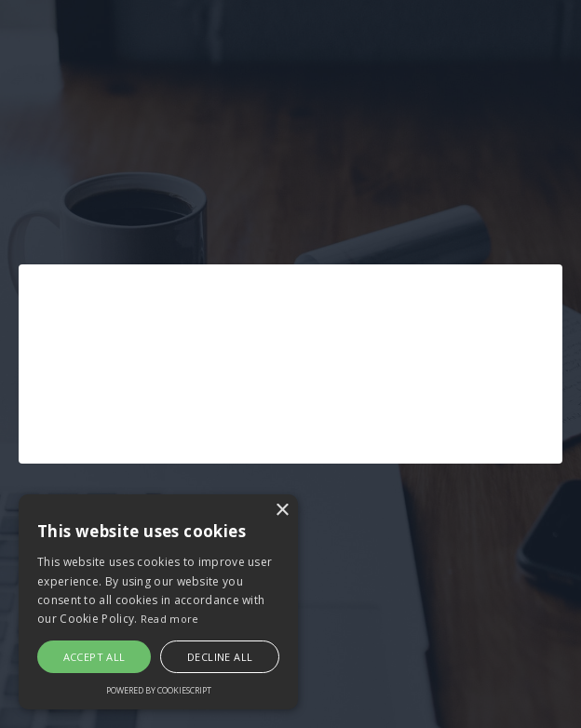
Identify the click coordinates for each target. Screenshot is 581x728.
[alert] (158, 602)
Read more (170, 619)
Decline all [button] (220, 657)
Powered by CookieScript (159, 690)
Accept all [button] (95, 657)
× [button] (282, 511)
